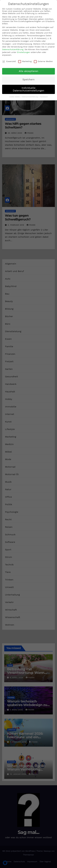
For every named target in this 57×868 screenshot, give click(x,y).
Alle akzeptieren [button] (28, 71)
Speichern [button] (28, 79)
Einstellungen (24, 52)
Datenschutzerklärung (13, 49)
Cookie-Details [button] (15, 97)
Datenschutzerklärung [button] (30, 97)
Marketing (25, 61)
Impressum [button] (44, 97)
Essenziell (9, 61)
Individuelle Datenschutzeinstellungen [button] (28, 89)
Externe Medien (43, 61)
